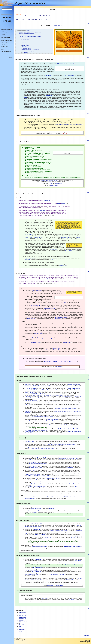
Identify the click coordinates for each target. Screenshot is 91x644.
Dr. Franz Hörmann (29, 234)
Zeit (39, 165)
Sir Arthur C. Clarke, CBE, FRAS (32, 341)
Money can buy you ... (55, 186)
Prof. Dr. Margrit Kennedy (30, 388)
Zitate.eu (53, 260)
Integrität (41, 155)
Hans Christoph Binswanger (31, 401)
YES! (80, 308)
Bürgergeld (56, 25)
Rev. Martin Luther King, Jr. (37, 332)
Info (89, 639)
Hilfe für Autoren (7, 20)
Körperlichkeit (22, 630)
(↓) (82, 222)
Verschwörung (22, 617)
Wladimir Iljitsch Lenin (29, 258)
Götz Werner (27, 414)
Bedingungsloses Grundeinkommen (26, 34)
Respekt (42, 156)
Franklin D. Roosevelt (58, 350)
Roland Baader (28, 411)
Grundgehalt (71, 64)
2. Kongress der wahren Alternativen (57, 574)
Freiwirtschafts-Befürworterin (73, 388)
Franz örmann (22, 616)
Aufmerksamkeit (61, 64)
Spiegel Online (70, 468)
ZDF (47, 493)
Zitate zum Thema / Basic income (30, 36)
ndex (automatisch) (6, 33)
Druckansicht (86, 7)
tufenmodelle (5, 39)
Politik (20, 631)
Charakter (46, 177)
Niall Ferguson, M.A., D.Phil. (31, 447)
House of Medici (34, 360)
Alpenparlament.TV (65, 237)
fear (55, 292)
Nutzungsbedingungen (85, 642)
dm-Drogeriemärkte (69, 75)
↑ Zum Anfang (86, 635)
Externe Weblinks (26, 45)
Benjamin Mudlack (29, 432)
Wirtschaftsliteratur (23, 622)
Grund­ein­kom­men (50, 123)
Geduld (68, 177)
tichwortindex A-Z (6, 37)
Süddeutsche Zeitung (73, 484)
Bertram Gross (46, 360)
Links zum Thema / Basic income (30, 41)
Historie (77, 7)
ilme (3, 31)
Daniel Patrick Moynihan (72, 458)
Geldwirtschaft (58, 184)
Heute (60, 493)
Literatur (24, 43)
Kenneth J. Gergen (29, 392)
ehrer (3, 36)
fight (65, 302)
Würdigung (43, 158)
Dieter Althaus (62, 458)
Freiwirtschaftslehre (73, 384)
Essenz (38, 149)
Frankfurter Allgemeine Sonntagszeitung (58, 531)
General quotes (25, 39)
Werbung (29, 153)
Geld (67, 225)
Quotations (71, 362)
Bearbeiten (69, 7)
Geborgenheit (46, 152)
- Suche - (7, 8)
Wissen (39, 167)
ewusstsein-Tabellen (7, 30)
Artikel (60, 7)
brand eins (30, 465)
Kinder (50, 162)
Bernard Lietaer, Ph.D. (36, 305)
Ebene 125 (21, 625)
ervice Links (4, 46)
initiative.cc (54, 477)
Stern (79, 481)
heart (46, 279)
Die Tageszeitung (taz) (33, 480)
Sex (28, 161)
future (34, 338)
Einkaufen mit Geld (23, 35)
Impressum (87, 640)
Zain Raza (72, 537)
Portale (3, 50)
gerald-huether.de (49, 524)
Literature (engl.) (26, 44)
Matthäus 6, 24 (47, 200)
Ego (20, 626)
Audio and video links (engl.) (28, 51)
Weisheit (40, 168)
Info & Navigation (7, 22)
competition (39, 290)
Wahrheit (47, 153)
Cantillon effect (63, 507)
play (52, 338)
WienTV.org (57, 562)
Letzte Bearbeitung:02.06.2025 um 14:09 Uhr (20, 639)
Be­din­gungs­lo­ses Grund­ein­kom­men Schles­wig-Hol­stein (68, 124)
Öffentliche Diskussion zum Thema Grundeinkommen (30, 32)
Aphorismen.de (62, 266)
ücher (4, 28)
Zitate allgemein (25, 38)
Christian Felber (28, 418)
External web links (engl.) (27, 47)
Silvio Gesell (27, 384)
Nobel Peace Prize (31, 319)
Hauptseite (6, 16)
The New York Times (66, 342)
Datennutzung (87, 643)
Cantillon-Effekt (62, 457)
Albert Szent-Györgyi (63, 317)
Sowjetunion (27, 260)
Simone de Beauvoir (54, 249)
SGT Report (71, 600)
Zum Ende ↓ (86, 11)
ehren (4, 34)
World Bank (44, 598)
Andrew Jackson (46, 350)
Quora (50, 182)
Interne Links (25, 52)
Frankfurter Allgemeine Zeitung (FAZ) (33, 474)
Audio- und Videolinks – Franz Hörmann (30, 50)
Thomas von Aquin (29, 264)
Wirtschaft (21, 620)
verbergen (28, 30)
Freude (48, 164)
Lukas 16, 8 (64, 203)
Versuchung (43, 211)
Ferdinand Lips (28, 397)
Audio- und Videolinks (27, 48)
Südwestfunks (75, 532)
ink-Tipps (4, 45)
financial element (56, 348)
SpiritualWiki (7, 18)
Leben (41, 173)
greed (33, 290)
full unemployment (41, 338)
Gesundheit (48, 171)
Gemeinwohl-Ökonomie (52, 419)
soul (56, 317)
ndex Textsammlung (7, 41)
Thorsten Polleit (28, 429)
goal (28, 338)
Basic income (59, 367)
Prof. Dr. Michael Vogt (32, 581)
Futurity (34, 512)
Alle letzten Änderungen (21, 7)
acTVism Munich (49, 537)
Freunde (49, 159)
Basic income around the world (52, 507)
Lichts (59, 203)
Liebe (37, 161)
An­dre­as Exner (28, 405)
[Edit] (88, 23)
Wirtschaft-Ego (22, 619)
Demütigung (49, 96)
